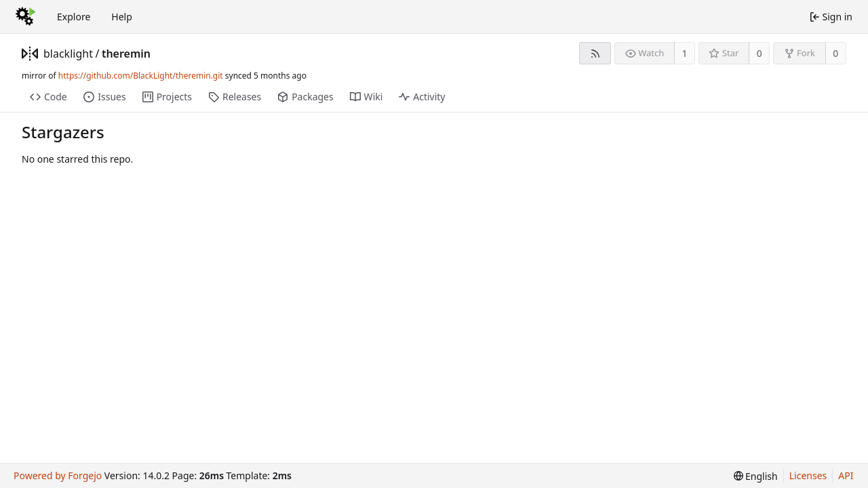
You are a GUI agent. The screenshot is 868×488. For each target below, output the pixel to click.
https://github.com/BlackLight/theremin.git (141, 76)
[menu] (756, 476)
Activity (422, 97)
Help (122, 17)
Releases (235, 97)
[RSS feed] (595, 53)
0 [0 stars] (759, 53)
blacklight (68, 54)
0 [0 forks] (835, 53)
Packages (305, 97)
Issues (104, 97)
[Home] (26, 17)
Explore (74, 17)
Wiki (367, 97)
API (846, 475)
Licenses (808, 475)
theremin (126, 54)
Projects (167, 97)
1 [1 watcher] (685, 53)
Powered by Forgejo (58, 475)
